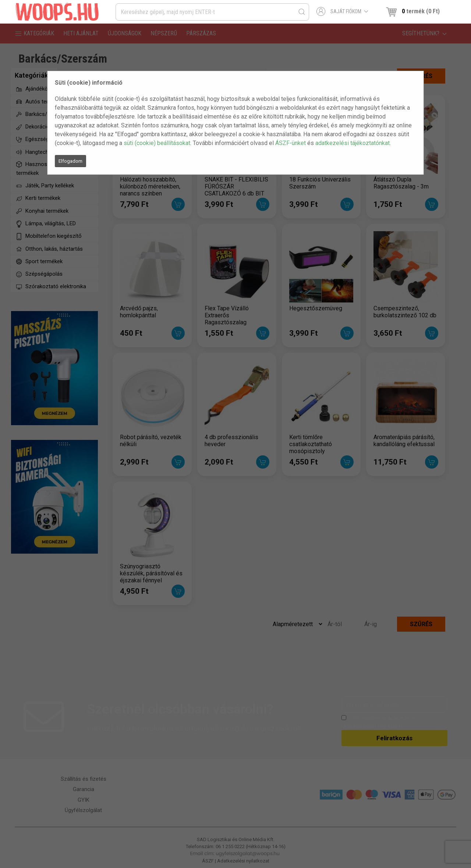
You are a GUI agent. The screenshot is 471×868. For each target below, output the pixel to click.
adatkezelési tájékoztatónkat (353, 143)
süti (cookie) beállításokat (157, 143)
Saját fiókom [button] (342, 11)
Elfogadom (70, 161)
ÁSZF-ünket (291, 143)
